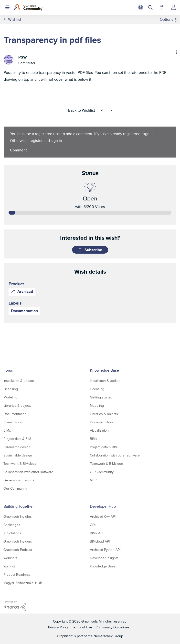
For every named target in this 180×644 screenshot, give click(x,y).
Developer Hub (103, 506)
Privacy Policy (58, 627)
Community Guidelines (112, 627)
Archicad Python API (105, 550)
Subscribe (93, 250)
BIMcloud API (100, 541)
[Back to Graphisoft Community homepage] (29, 7)
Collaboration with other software (28, 472)
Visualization (13, 422)
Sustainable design (18, 455)
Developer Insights (104, 558)
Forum (9, 370)
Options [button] (166, 20)
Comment (18, 150)
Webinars (10, 558)
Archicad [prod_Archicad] (25, 292)
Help (161, 7)
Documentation (24, 311)
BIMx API (96, 533)
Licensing (11, 389)
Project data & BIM (17, 439)
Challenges (12, 525)
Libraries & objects (17, 406)
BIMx (7, 430)
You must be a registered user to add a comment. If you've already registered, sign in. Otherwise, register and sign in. (82, 137)
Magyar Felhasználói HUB (23, 583)
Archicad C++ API (103, 516)
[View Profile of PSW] (23, 57)
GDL (93, 525)
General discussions (19, 480)
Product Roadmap (17, 575)
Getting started (101, 397)
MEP (93, 480)
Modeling (10, 397)
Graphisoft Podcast (18, 550)
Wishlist (9, 566)
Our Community (15, 488)
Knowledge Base (104, 370)
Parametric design (17, 447)
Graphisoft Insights (18, 516)
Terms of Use (82, 627)
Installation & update (19, 381)
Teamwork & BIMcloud (20, 464)
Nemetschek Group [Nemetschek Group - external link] (108, 636)
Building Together (19, 506)
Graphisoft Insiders (18, 541)
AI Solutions (12, 533)
